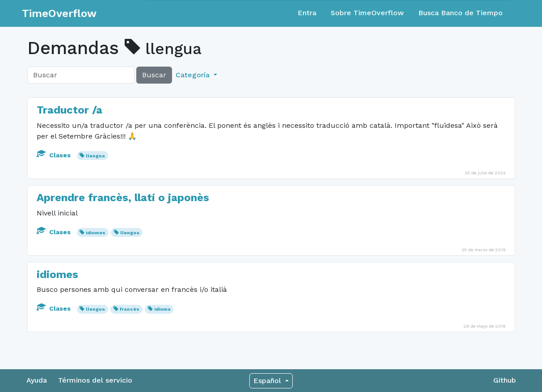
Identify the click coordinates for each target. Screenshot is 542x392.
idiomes (96, 233)
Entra (307, 13)
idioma (162, 309)
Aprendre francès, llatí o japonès (123, 198)
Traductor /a (69, 110)
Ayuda (37, 380)
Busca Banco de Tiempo (460, 13)
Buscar (154, 75)
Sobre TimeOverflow (367, 13)
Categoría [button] (194, 75)
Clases (55, 155)
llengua (95, 156)
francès (130, 309)
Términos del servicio (95, 380)
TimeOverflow (59, 13)
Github (505, 380)
